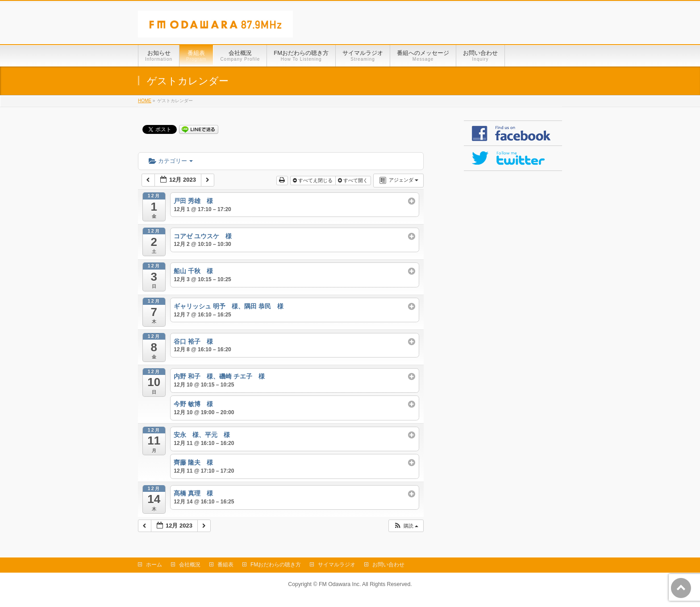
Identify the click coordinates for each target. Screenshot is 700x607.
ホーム (154, 565)
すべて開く (354, 180)
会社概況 (190, 565)
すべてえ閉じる (313, 180)
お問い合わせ (388, 565)
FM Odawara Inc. (340, 584)
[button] (406, 526)
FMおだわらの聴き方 (276, 565)
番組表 (225, 565)
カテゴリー (171, 161)
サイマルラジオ (337, 565)
